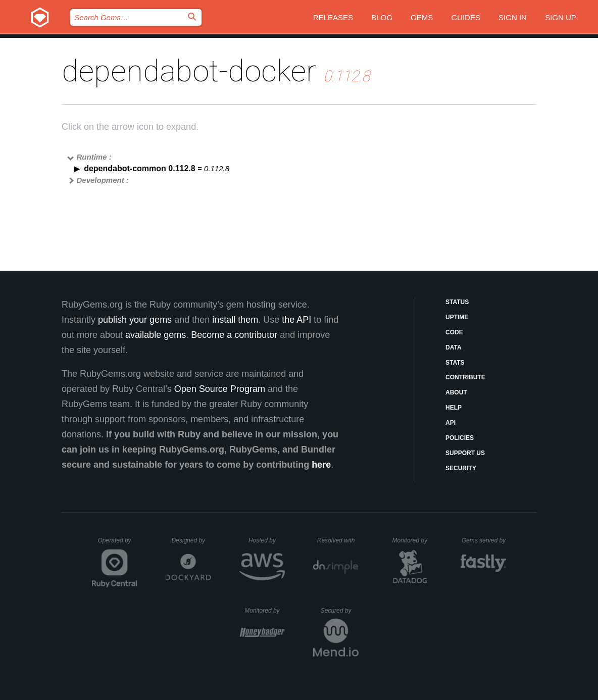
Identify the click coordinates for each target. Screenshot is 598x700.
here (321, 465)
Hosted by (267, 540)
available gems (156, 335)
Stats (455, 363)
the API (296, 320)
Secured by (340, 611)
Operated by (118, 544)
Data (454, 347)
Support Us (465, 453)
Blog (382, 17)
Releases (333, 17)
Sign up (561, 17)
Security (461, 468)
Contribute (465, 377)
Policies (460, 438)
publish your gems (135, 320)
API (451, 423)
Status (457, 302)
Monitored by (413, 540)
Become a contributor (234, 335)
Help (454, 408)
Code (454, 332)
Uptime (457, 317)
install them (235, 320)
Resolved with (338, 540)
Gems (422, 17)
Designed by (191, 540)
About (456, 392)
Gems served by (484, 540)
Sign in (513, 17)
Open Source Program (220, 389)
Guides (466, 17)
